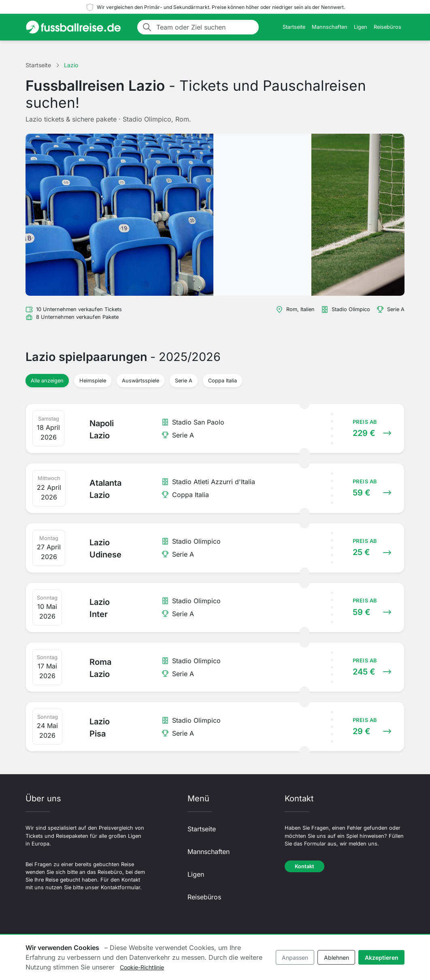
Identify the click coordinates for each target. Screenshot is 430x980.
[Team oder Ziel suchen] (205, 27)
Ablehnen (336, 958)
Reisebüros (387, 27)
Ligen (361, 27)
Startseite (294, 27)
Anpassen (295, 958)
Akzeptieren (382, 958)
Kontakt (304, 866)
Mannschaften (330, 27)
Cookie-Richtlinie (142, 967)
